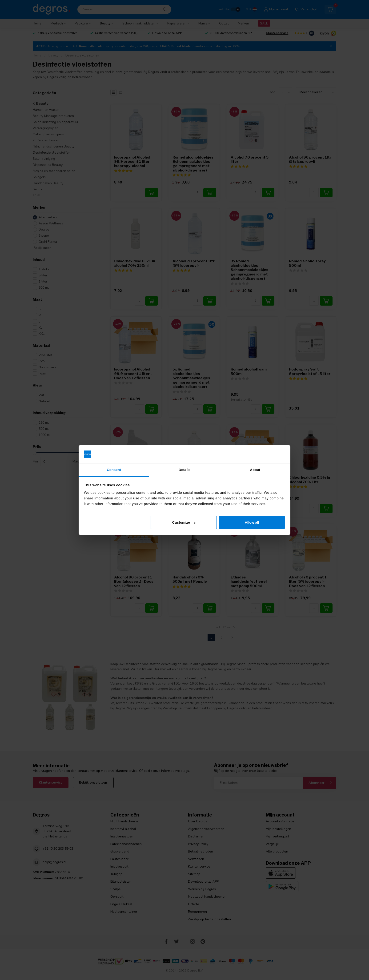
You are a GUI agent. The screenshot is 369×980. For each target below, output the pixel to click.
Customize (184, 522)
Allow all (252, 522)
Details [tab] (184, 470)
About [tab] (255, 470)
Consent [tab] (114, 470)
